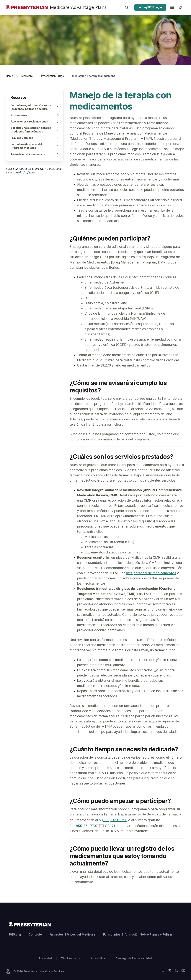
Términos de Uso (71, 959)
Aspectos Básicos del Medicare (73, 935)
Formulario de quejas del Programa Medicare (35, 146)
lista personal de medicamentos (151, 573)
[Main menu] (172, 7)
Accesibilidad (98, 959)
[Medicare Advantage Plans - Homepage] (62, 9)
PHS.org (15, 935)
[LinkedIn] (177, 971)
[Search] (127, 7)
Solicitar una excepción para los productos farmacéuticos (35, 130)
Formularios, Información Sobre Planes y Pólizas (138, 935)
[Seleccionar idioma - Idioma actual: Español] (181, 7)
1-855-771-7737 (84, 826)
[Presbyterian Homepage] (30, 924)
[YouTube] (183, 971)
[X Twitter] (170, 971)
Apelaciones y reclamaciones (35, 122)
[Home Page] (9, 76)
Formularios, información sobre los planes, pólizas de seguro (35, 107)
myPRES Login (150, 7)
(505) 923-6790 (113, 820)
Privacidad (45, 959)
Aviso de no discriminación (35, 154)
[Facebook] (163, 971)
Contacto (35, 935)
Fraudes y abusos (35, 138)
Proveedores (35, 115)
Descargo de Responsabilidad (134, 959)
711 (112, 826)
